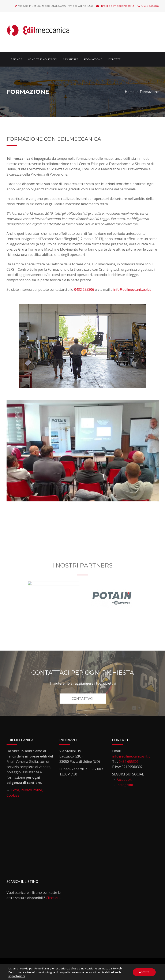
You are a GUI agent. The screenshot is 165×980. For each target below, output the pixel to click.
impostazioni (17, 976)
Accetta (144, 972)
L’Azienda (16, 59)
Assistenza (71, 59)
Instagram (125, 785)
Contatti (115, 59)
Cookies (13, 795)
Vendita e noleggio (43, 59)
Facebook (124, 779)
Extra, (16, 790)
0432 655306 (148, 6)
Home (130, 92)
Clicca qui (53, 898)
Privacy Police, (32, 790)
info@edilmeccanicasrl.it (115, 6)
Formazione (93, 59)
